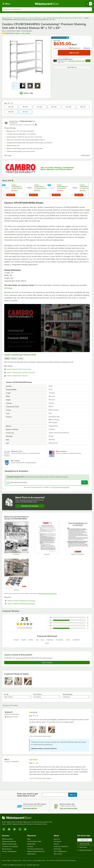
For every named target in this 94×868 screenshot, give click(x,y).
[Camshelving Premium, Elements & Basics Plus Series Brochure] (16, 574)
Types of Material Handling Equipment (27, 604)
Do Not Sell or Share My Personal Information (61, 861)
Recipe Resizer (7, 849)
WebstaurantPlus (7, 839)
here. (10, 288)
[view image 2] (18, 681)
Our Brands (57, 842)
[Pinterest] (25, 829)
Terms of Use (56, 487)
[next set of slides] (90, 190)
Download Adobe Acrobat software (47, 594)
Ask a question (26, 33)
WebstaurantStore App (9, 844)
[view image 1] (9, 681)
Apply (88, 61)
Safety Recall (31, 854)
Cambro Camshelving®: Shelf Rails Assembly (21, 373)
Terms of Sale (6, 861)
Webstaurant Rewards (9, 842)
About (7, 359)
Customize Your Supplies (10, 846)
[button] (15, 86)
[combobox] (47, 9)
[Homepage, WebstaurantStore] (47, 4)
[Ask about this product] (47, 482)
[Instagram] (4, 829)
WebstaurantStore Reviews (36, 851)
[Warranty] (47, 538)
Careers (56, 844)
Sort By (6, 694)
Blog (29, 839)
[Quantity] (56, 53)
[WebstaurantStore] (28, 818)
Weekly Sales (31, 844)
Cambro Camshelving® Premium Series (20, 355)
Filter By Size (37, 694)
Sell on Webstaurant (60, 851)
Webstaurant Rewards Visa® (77, 61)
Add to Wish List (72, 67)
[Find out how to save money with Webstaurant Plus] (4, 185)
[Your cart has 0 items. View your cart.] (89, 4)
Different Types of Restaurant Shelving (28, 601)
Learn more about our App (68, 808)
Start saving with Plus (30, 808)
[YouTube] (9, 829)
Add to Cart (11, 195)
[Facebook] (14, 829)
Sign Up (73, 795)
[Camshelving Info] (78, 538)
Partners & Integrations (9, 851)
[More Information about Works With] (13, 181)
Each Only (57, 41)
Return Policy (58, 854)
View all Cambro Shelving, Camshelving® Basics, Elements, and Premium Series (57, 168)
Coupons (30, 846)
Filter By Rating (67, 694)
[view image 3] (28, 681)
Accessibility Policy (39, 861)
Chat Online (82, 847)
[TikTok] (20, 829)
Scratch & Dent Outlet (34, 842)
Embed (21, 359)
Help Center (85, 840)
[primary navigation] (6, 4)
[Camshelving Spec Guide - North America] (16, 538)
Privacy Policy (66, 487)
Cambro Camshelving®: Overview (17, 376)
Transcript (14, 359)
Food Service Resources (35, 849)
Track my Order (85, 844)
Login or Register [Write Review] (47, 663)
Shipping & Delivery (85, 850)
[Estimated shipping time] (36, 125)
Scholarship (57, 849)
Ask (85, 482)
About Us (57, 839)
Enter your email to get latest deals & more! (27, 795)
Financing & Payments (61, 846)
